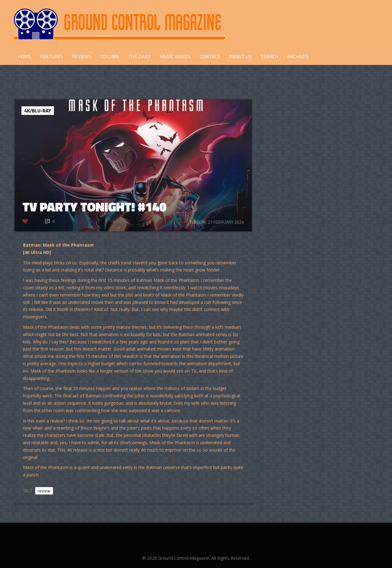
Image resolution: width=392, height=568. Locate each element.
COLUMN (110, 56)
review (44, 491)
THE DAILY (139, 56)
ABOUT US (240, 56)
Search (269, 56)
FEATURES (52, 56)
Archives (298, 56)
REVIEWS (82, 56)
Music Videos (175, 56)
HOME (24, 56)
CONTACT (210, 56)
